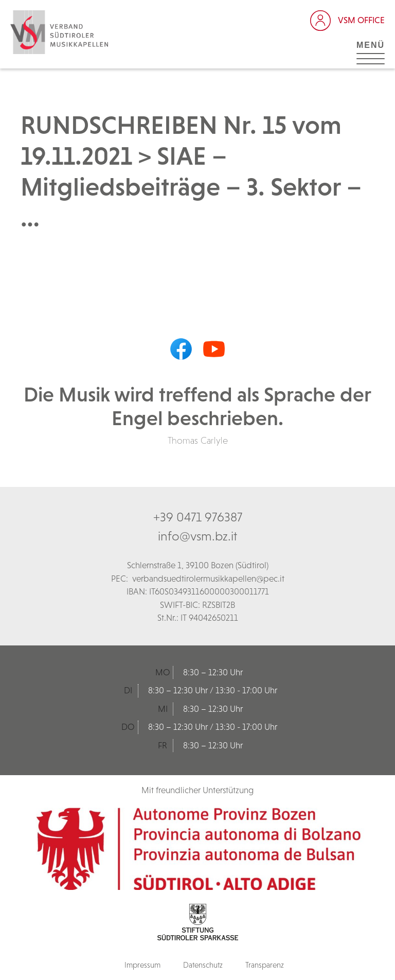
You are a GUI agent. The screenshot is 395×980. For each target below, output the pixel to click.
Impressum (142, 965)
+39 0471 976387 (198, 517)
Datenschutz (203, 965)
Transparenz (265, 965)
